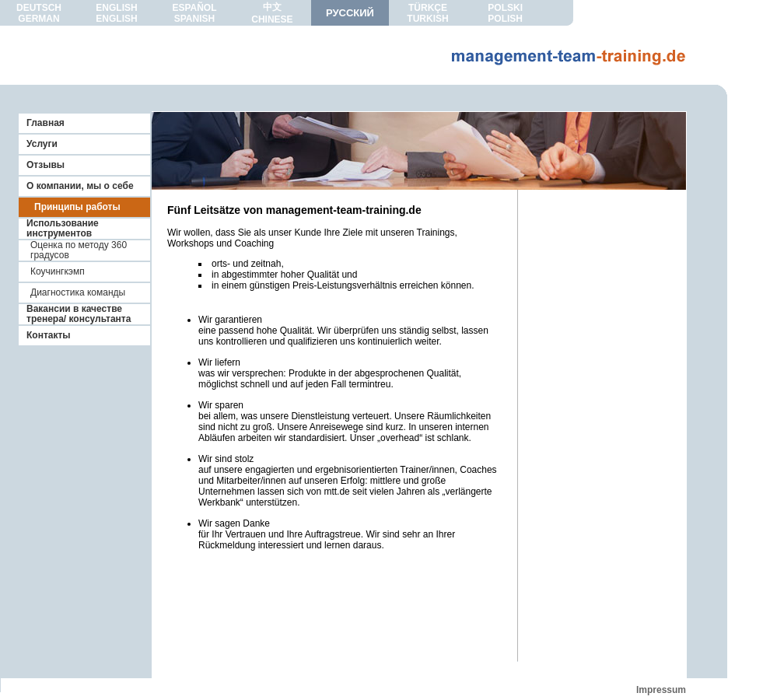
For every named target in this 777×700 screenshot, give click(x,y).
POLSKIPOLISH (505, 13)
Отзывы (45, 165)
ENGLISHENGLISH (116, 13)
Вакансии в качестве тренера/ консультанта (79, 314)
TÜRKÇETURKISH (427, 13)
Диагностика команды (78, 292)
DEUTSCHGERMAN (39, 13)
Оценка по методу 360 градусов (79, 250)
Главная (45, 123)
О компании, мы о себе (80, 186)
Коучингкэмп (58, 271)
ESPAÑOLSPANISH (194, 13)
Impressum (661, 690)
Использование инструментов (63, 228)
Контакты (49, 335)
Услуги (42, 144)
